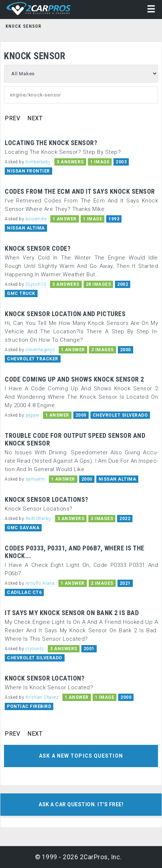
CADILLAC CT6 (24, 592)
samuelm (35, 479)
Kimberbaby (38, 162)
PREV (12, 118)
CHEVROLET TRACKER (33, 359)
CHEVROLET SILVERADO (120, 415)
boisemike (36, 219)
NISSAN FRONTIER (28, 171)
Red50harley (38, 519)
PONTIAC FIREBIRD (29, 706)
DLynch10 (36, 284)
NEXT (35, 118)
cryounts (35, 649)
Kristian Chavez (42, 697)
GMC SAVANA (23, 528)
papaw (32, 415)
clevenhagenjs (40, 350)
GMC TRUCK (21, 293)
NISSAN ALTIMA (26, 228)
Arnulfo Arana (40, 583)
